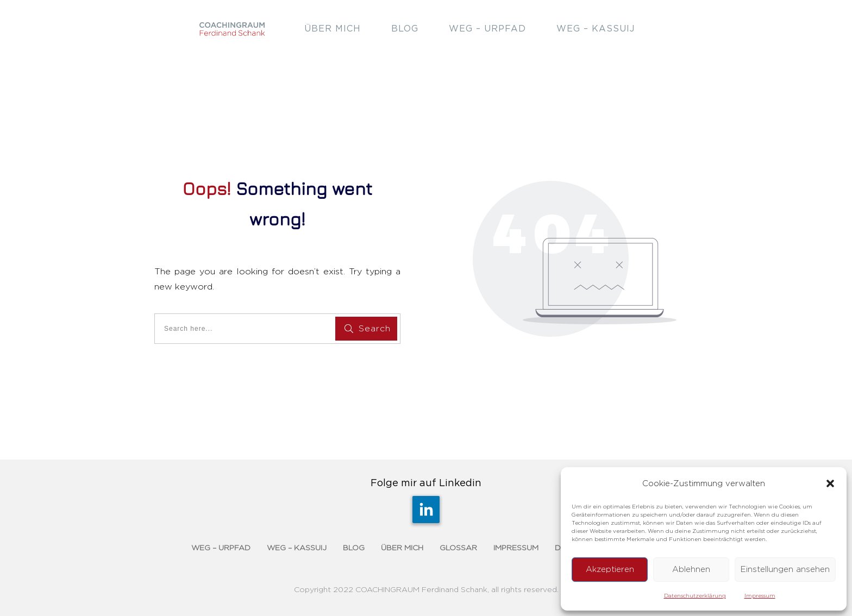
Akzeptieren (610, 570)
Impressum (760, 596)
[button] (830, 483)
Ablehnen (691, 570)
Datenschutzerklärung (695, 596)
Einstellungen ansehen (785, 570)
